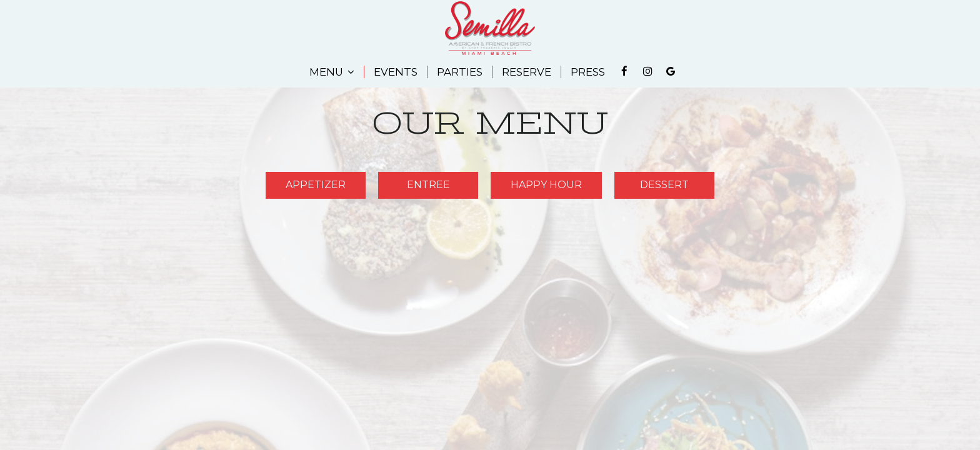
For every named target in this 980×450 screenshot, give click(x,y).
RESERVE (527, 72)
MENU (332, 72)
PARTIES (460, 72)
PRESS (588, 72)
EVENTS (396, 72)
